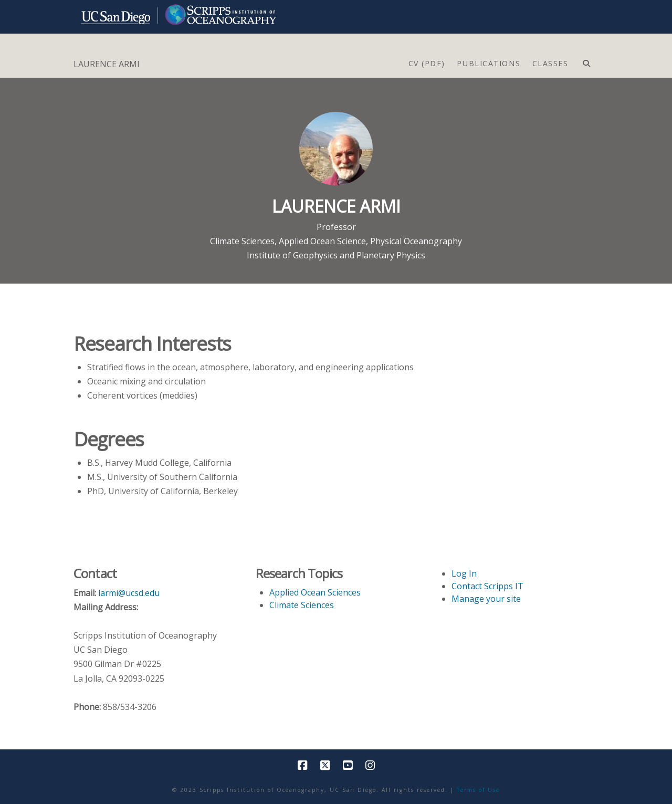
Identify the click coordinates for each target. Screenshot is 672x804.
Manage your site (486, 599)
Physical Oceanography (416, 241)
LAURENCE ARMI (107, 64)
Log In (464, 573)
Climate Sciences (242, 241)
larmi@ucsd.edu (129, 593)
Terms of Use (478, 790)
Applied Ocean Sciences (315, 592)
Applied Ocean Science (322, 241)
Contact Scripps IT (487, 586)
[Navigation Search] (586, 61)
